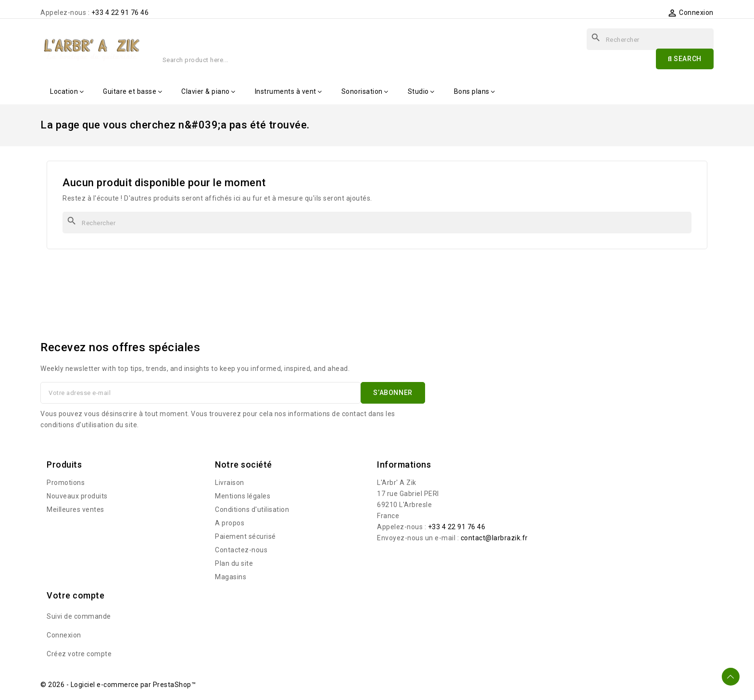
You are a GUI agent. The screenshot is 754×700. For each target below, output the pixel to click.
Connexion (64, 635)
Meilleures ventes (75, 509)
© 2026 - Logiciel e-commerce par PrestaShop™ (118, 685)
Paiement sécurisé (245, 536)
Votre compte (75, 595)
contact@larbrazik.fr (494, 538)
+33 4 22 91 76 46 (120, 13)
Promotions (66, 483)
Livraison (230, 483)
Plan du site (234, 563)
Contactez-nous (241, 550)
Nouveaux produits (77, 496)
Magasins (231, 577)
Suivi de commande (79, 616)
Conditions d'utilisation (252, 509)
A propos (230, 523)
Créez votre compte (79, 654)
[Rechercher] (377, 223)
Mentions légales (243, 496)
